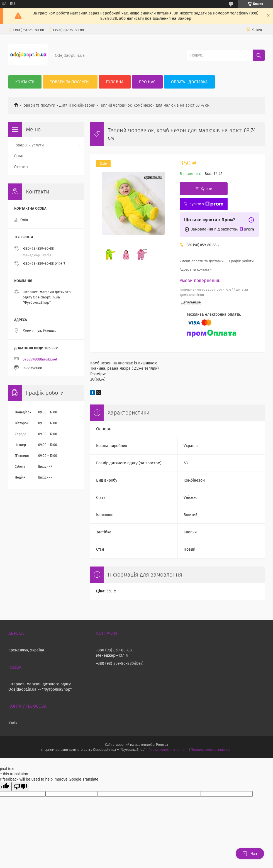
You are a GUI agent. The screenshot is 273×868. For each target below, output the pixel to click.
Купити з (206, 204)
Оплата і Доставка (189, 82)
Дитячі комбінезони (77, 105)
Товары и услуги (29, 145)
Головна (115, 82)
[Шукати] (259, 55)
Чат (250, 854)
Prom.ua (162, 745)
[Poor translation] (20, 787)
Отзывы (21, 167)
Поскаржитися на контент (168, 750)
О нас (19, 156)
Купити (206, 189)
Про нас (147, 82)
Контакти (25, 82)
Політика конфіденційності (212, 750)
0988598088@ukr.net (40, 359)
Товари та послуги (69, 82)
